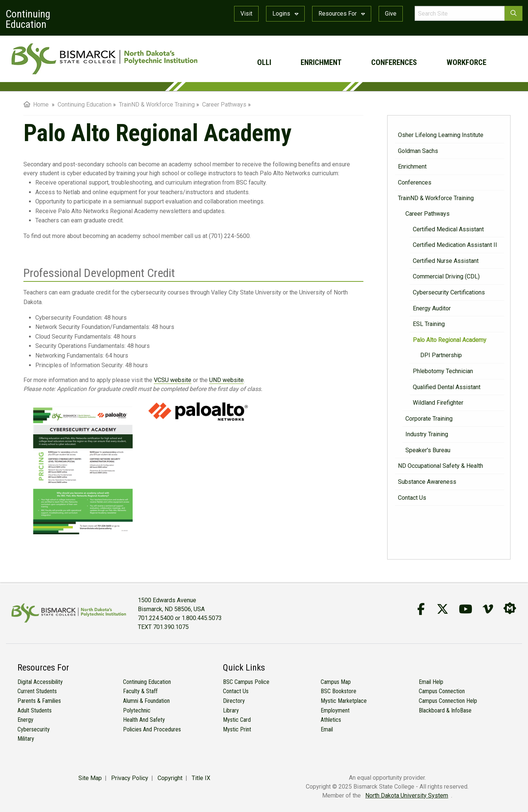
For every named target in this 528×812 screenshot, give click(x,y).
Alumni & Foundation (146, 701)
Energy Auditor (432, 308)
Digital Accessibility (40, 682)
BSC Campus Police (246, 682)
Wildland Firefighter (438, 403)
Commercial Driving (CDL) (446, 276)
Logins (285, 14)
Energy (25, 720)
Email (327, 729)
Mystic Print (237, 729)
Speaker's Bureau (428, 450)
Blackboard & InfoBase (445, 710)
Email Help (431, 682)
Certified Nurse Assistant (446, 261)
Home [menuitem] (36, 105)
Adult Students (35, 710)
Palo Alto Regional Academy (450, 340)
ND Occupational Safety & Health (440, 466)
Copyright (170, 778)
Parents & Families (39, 701)
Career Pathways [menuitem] (224, 105)
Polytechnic (137, 710)
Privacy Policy (130, 778)
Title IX (201, 778)
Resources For (342, 14)
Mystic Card (237, 720)
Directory (234, 701)
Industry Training (427, 434)
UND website (226, 380)
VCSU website (173, 380)
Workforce (467, 62)
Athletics (331, 720)
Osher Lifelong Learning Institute (441, 135)
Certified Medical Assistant (448, 229)
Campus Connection (442, 691)
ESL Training (429, 324)
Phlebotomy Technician (443, 371)
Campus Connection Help (448, 701)
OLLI (264, 62)
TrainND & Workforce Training (436, 198)
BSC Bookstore (338, 691)
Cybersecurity (34, 729)
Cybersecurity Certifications (449, 292)
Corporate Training (429, 419)
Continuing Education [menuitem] (85, 105)
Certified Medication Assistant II (455, 245)
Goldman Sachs (418, 151)
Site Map (90, 778)
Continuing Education (147, 682)
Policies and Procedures (152, 729)
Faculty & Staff (140, 691)
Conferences (394, 62)
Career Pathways (427, 214)
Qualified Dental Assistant (447, 387)
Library (231, 710)
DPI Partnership (441, 355)
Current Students (37, 691)
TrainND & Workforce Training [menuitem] (157, 105)
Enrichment (321, 62)
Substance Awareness (427, 482)
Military (26, 739)
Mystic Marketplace (344, 701)
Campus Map (336, 682)
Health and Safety (144, 720)
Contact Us (412, 498)
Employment (335, 710)
